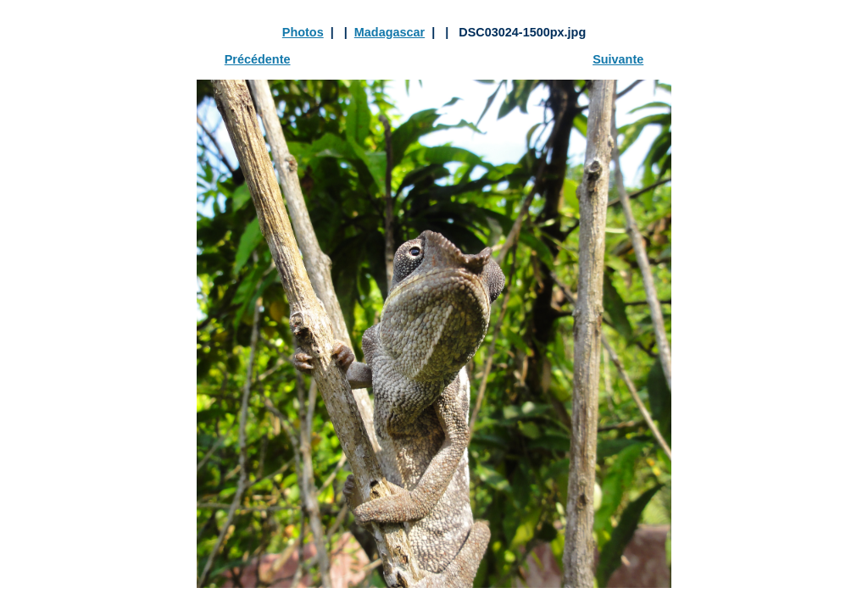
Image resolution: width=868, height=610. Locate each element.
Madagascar (389, 32)
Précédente (258, 59)
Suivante (618, 59)
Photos (303, 32)
